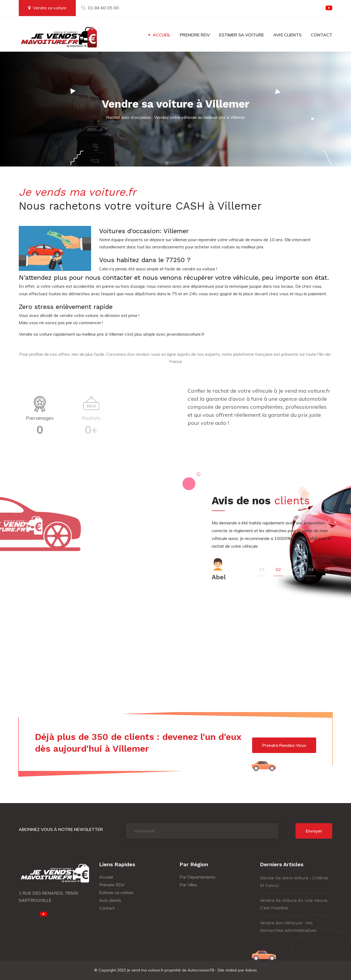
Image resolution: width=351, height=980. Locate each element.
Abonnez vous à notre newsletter (61, 829)
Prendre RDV (195, 35)
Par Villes (188, 885)
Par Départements (197, 877)
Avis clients (287, 35)
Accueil (162, 35)
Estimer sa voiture (242, 35)
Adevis (251, 970)
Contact (322, 35)
